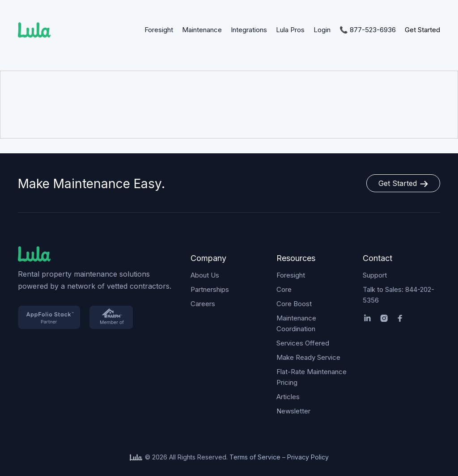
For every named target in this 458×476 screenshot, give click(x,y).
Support (375, 275)
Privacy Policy (308, 457)
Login (322, 30)
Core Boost (294, 304)
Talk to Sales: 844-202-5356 (399, 295)
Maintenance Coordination (296, 323)
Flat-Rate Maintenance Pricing (312, 377)
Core (284, 289)
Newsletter (293, 411)
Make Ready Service (308, 357)
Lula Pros (290, 30)
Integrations (249, 30)
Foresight (159, 30)
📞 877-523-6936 (368, 30)
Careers (203, 304)
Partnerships (210, 289)
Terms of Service (255, 457)
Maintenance (202, 30)
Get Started (422, 30)
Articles (288, 397)
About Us (205, 275)
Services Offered (303, 343)
